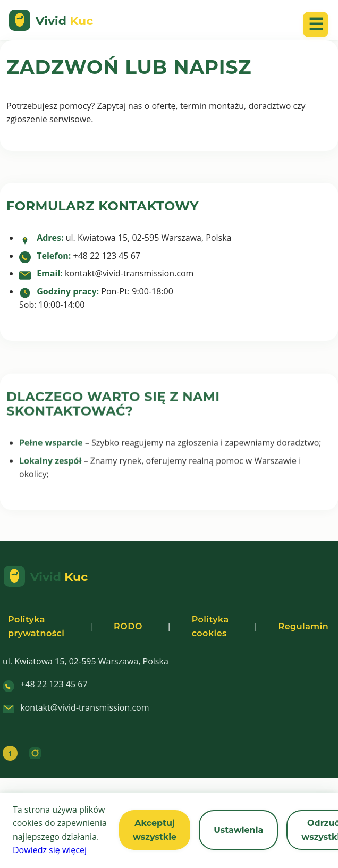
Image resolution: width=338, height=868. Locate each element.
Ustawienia (238, 830)
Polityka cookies (210, 626)
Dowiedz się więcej (50, 850)
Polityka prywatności (36, 626)
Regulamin (303, 626)
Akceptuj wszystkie (155, 830)
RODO (128, 626)
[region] (169, 830)
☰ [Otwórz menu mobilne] (316, 24)
